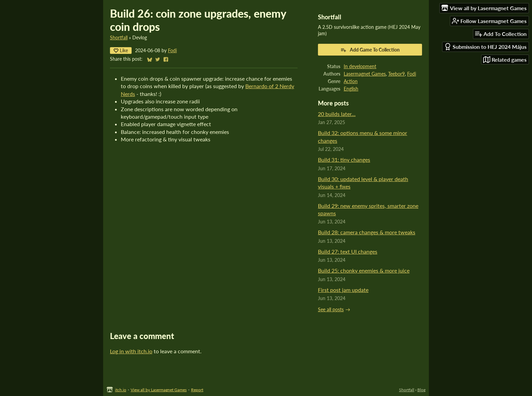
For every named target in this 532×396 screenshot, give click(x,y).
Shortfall (119, 38)
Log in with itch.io (131, 351)
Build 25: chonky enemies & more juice (364, 270)
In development (360, 66)
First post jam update (343, 290)
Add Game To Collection (370, 50)
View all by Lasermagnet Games (159, 390)
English (351, 89)
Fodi (172, 51)
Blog (421, 390)
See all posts (331, 310)
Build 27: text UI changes (348, 251)
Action (351, 81)
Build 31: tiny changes (344, 160)
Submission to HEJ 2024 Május (485, 47)
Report (197, 390)
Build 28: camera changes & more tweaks (367, 232)
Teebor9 (396, 74)
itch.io (121, 390)
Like (121, 50)
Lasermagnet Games (365, 74)
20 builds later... (337, 114)
